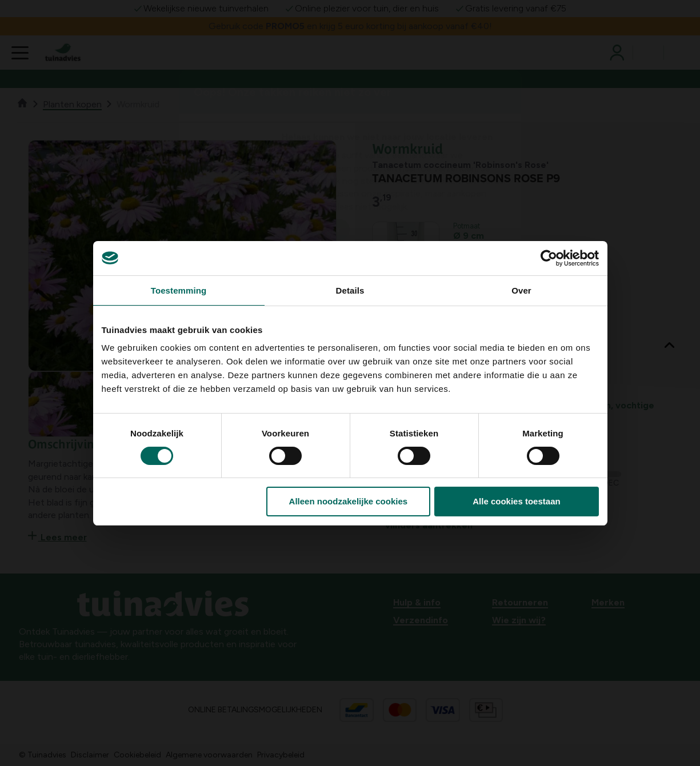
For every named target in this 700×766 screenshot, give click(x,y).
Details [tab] (350, 290)
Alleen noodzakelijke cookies (349, 501)
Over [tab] (521, 290)
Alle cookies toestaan (516, 501)
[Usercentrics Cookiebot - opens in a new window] (549, 258)
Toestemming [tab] (179, 290)
